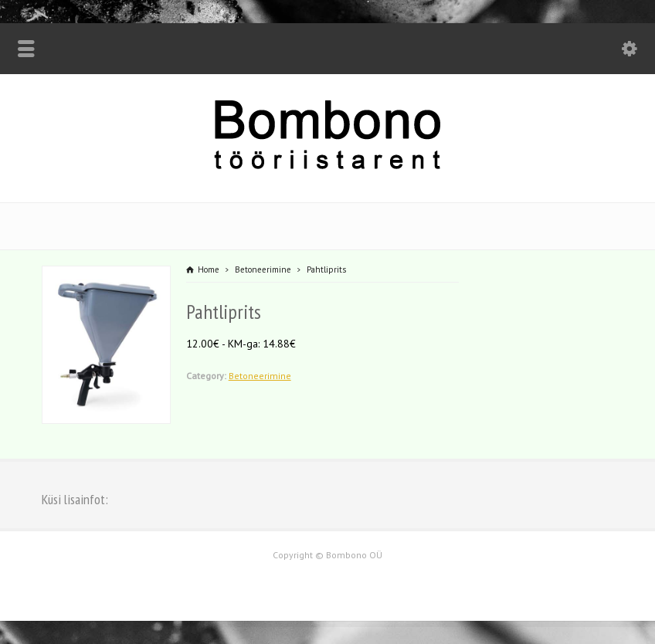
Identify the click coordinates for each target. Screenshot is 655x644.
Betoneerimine (260, 376)
